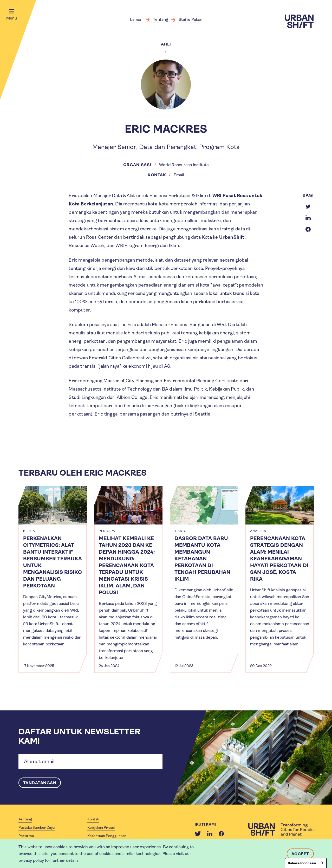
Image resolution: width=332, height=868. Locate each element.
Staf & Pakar (190, 19)
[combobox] (306, 863)
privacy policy (31, 860)
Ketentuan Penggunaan (107, 836)
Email (179, 175)
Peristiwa (26, 836)
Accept (300, 854)
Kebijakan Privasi (101, 827)
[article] (53, 579)
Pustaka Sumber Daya (37, 827)
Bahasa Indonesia (302, 863)
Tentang (161, 19)
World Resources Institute (184, 165)
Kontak (93, 819)
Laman (136, 19)
